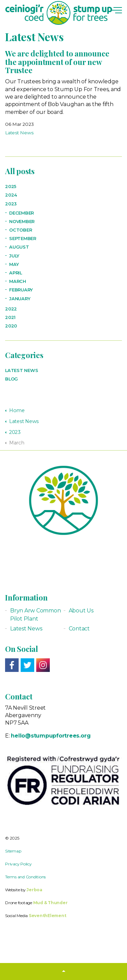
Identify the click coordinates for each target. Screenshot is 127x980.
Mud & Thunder (50, 903)
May (14, 264)
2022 (11, 309)
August (19, 247)
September (23, 239)
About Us (81, 611)
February (21, 290)
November (22, 222)
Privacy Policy (18, 864)
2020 (11, 326)
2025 (11, 187)
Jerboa (34, 890)
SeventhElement (48, 916)
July (14, 256)
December (22, 213)
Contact (79, 629)
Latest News (19, 133)
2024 (11, 195)
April (16, 273)
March (18, 281)
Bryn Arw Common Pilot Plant (35, 615)
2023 (11, 204)
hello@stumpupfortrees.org (51, 736)
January (20, 299)
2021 (10, 317)
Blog (12, 379)
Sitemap (13, 851)
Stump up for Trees (59, 13)
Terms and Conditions (25, 877)
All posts (20, 171)
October (20, 230)
